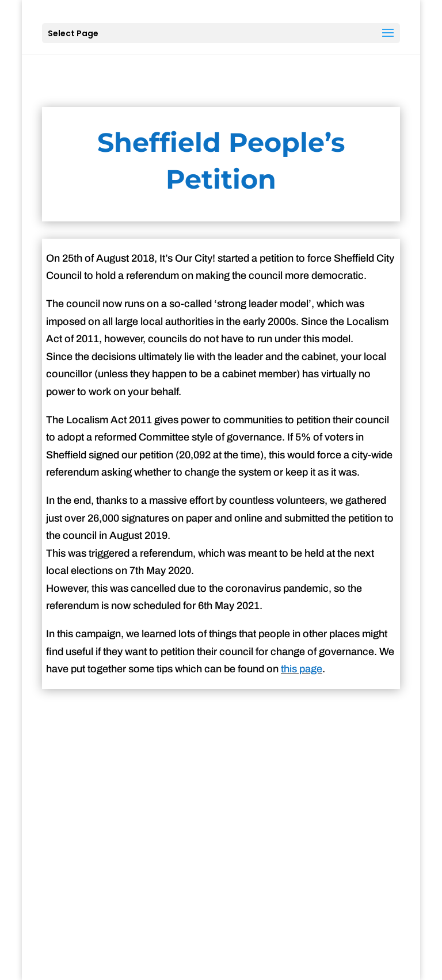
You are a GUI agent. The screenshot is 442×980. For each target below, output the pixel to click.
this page (302, 669)
